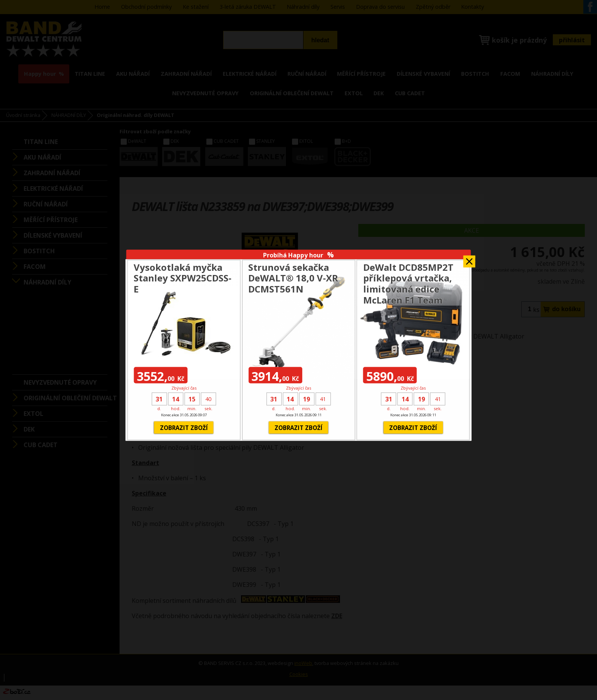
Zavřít (469, 259)
